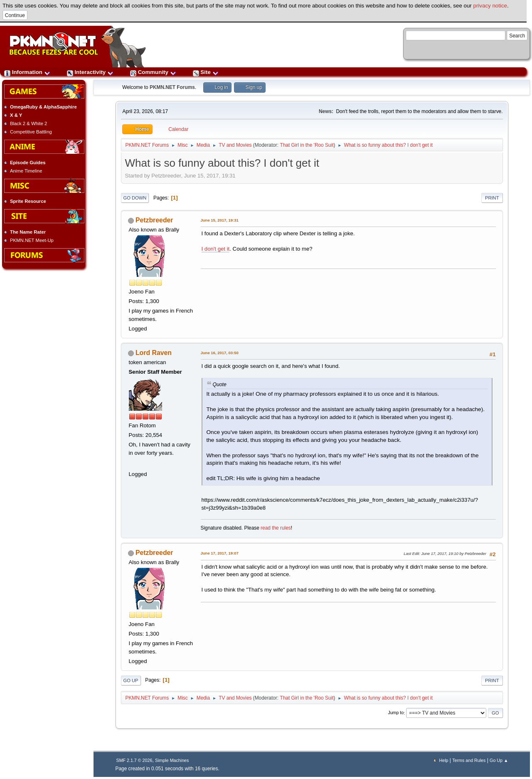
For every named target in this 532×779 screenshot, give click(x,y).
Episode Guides (28, 163)
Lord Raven (154, 353)
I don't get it (216, 249)
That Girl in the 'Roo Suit (307, 145)
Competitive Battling (31, 132)
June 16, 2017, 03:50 (220, 353)
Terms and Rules (469, 760)
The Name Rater (28, 232)
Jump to (396, 713)
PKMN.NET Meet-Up (32, 240)
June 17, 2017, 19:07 (220, 553)
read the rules (276, 528)
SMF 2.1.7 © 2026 (134, 760)
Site (206, 72)
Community (153, 72)
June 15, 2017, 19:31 (220, 220)
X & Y (16, 115)
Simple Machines (172, 760)
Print (492, 198)
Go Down (135, 198)
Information (27, 72)
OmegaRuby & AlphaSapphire (43, 107)
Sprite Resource (28, 201)
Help (444, 760)
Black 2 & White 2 (28, 123)
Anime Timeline (26, 171)
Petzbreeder (154, 220)
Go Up (131, 680)
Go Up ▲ (499, 760)
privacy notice (490, 6)
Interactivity (90, 72)
